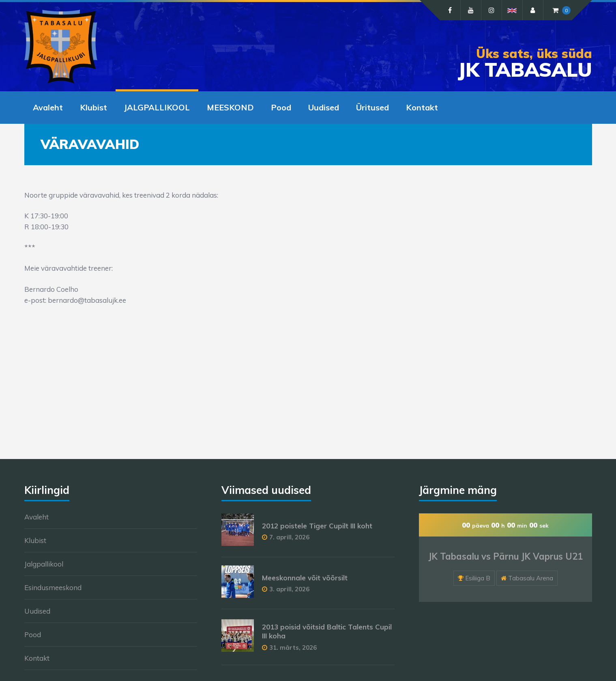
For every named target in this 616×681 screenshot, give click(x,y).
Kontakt (422, 107)
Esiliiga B (478, 578)
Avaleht (48, 107)
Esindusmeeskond (53, 587)
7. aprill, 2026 (289, 537)
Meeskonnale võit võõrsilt (305, 578)
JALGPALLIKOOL (157, 107)
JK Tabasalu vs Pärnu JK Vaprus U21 (505, 556)
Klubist (93, 107)
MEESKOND (230, 107)
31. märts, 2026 (293, 648)
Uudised (324, 107)
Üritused (372, 107)
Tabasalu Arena (531, 578)
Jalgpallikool (44, 564)
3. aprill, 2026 (289, 589)
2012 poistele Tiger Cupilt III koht (317, 526)
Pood (281, 107)
